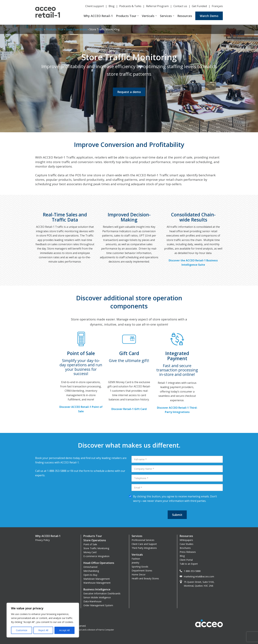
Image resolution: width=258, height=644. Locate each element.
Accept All (64, 630)
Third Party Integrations (144, 548)
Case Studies (187, 544)
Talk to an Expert (189, 564)
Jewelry (135, 563)
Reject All (43, 630)
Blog (112, 6)
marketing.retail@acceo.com (199, 576)
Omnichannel (90, 567)
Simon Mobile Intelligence (97, 597)
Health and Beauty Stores (145, 578)
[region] (43, 620)
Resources (185, 16)
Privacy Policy (42, 540)
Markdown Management (97, 579)
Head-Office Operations (99, 563)
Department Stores (142, 571)
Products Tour (126, 16)
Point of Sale (90, 544)
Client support (95, 6)
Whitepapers (186, 540)
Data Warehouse (92, 601)
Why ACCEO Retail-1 (98, 16)
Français (217, 6)
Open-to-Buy (90, 575)
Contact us (180, 6)
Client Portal (186, 560)
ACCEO (39, 29)
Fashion (136, 559)
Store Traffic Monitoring (96, 548)
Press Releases (188, 552)
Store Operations (77, 29)
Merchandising (91, 571)
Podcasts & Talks (130, 6)
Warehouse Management (97, 583)
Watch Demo (209, 16)
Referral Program (157, 6)
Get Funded (199, 6)
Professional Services (143, 540)
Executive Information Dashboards (102, 593)
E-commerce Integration (96, 556)
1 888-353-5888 (192, 571)
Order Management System (98, 605)
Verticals (148, 16)
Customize (22, 630)
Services (166, 16)
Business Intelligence (97, 589)
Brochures (185, 548)
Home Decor (139, 574)
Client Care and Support (144, 544)
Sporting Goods (140, 567)
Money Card (90, 552)
